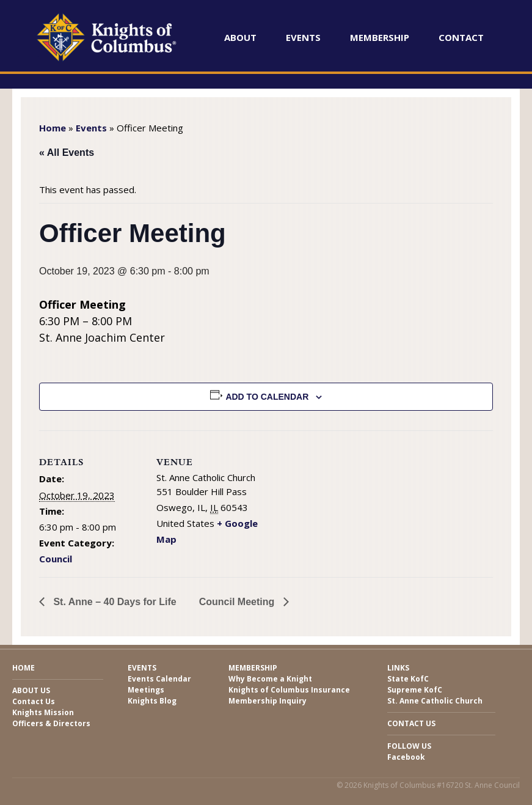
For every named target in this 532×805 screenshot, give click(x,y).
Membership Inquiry (268, 701)
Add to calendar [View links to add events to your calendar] (267, 397)
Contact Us (34, 701)
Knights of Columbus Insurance (289, 690)
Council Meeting (238, 602)
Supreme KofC (415, 690)
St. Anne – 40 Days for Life (114, 602)
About (240, 37)
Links (398, 668)
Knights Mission (43, 712)
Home (53, 128)
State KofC (408, 679)
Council (56, 559)
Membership (380, 37)
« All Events (67, 153)
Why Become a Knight (270, 679)
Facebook (406, 757)
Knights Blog (152, 701)
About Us (31, 690)
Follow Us (409, 746)
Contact (461, 37)
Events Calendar (159, 679)
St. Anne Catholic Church (435, 701)
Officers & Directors (51, 723)
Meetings (146, 690)
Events (303, 37)
